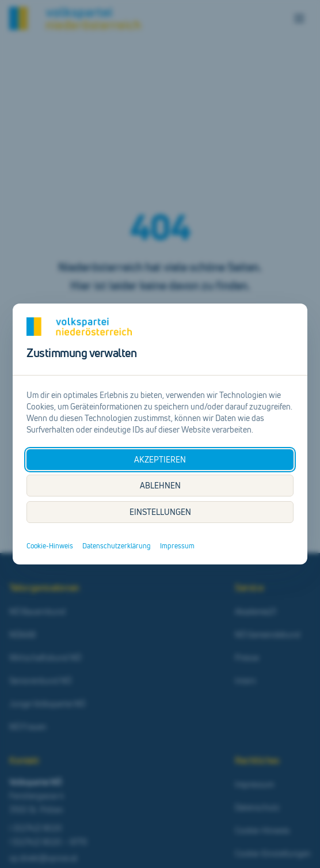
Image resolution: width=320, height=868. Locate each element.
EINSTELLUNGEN (160, 512)
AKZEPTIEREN (160, 459)
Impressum (177, 546)
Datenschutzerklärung (117, 546)
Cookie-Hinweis (50, 546)
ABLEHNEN (160, 485)
